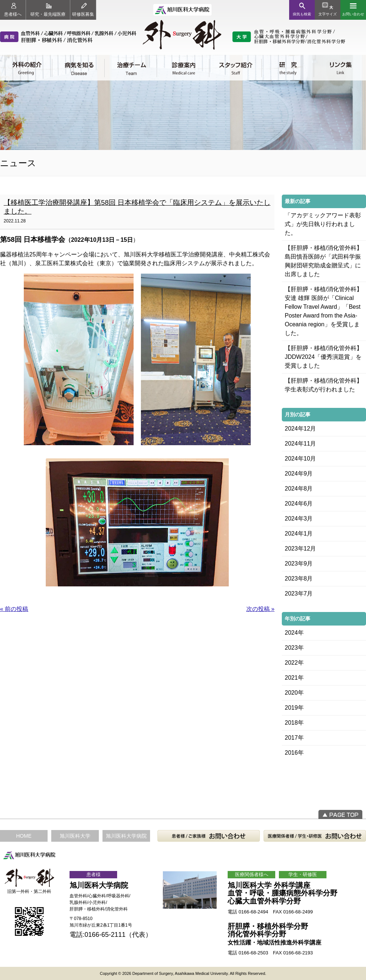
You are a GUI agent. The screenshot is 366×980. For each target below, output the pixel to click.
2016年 (294, 753)
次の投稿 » (260, 609)
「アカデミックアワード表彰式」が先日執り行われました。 (323, 224)
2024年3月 (299, 519)
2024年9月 (299, 474)
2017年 (294, 738)
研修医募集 (83, 10)
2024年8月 (299, 489)
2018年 (294, 723)
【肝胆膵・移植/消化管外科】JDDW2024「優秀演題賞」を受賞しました (324, 357)
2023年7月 (299, 594)
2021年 (294, 678)
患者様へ (13, 10)
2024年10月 (300, 459)
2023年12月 (300, 549)
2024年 (294, 633)
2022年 (294, 663)
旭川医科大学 (75, 836)
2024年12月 (300, 429)
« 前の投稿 (14, 609)
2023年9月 (299, 564)
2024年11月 (300, 444)
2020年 (294, 693)
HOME (24, 836)
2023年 (294, 648)
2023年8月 (299, 579)
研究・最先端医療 (48, 10)
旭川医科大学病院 (126, 836)
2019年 (294, 708)
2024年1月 (299, 534)
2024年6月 (299, 504)
